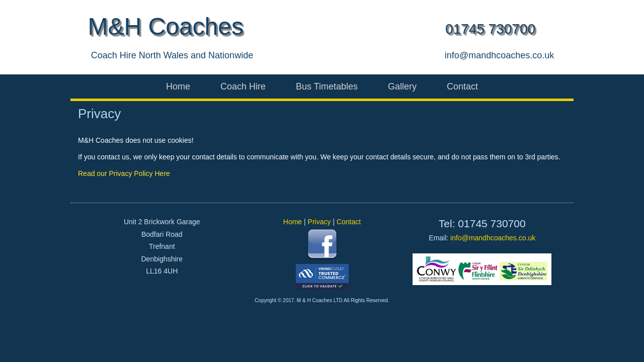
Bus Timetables (327, 86)
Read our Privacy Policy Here (124, 173)
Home (178, 86)
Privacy (319, 222)
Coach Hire (243, 86)
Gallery (402, 86)
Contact (462, 86)
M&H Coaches (166, 26)
